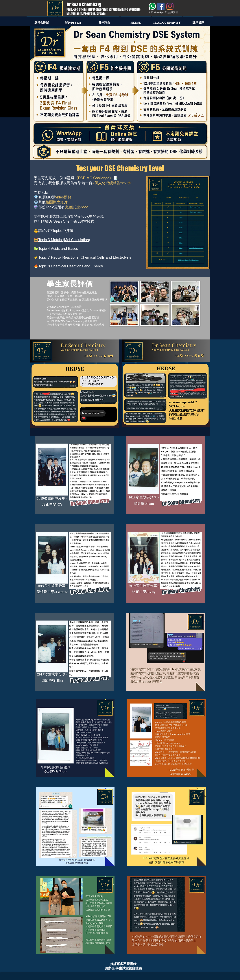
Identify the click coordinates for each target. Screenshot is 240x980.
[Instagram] (170, 6)
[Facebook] (161, 6)
